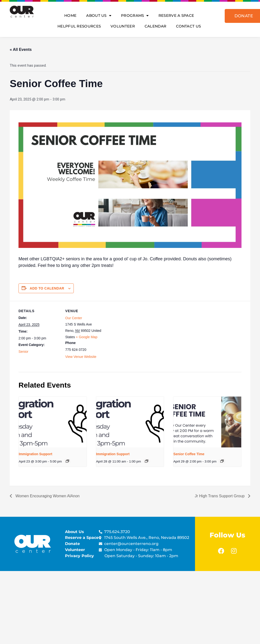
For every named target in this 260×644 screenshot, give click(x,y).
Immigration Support (36, 454)
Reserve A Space (176, 15)
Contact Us (188, 26)
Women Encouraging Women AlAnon (47, 496)
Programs (135, 16)
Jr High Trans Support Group (220, 496)
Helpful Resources (79, 26)
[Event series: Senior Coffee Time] (222, 461)
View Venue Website (81, 357)
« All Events (21, 50)
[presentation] (53, 422)
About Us (99, 16)
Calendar (155, 26)
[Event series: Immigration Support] (67, 461)
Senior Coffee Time (189, 454)
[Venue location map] (138, 335)
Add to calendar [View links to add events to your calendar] (47, 288)
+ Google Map (87, 337)
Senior (23, 352)
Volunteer (123, 26)
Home (70, 15)
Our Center (74, 318)
